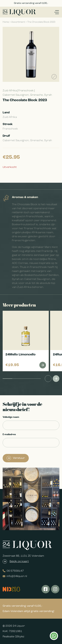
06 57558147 (13, 571)
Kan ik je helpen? (54, 636)
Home (6, 22)
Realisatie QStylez (13, 637)
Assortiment (18, 22)
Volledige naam (11, 417)
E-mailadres (9, 435)
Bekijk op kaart (19, 561)
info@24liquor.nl (15, 576)
